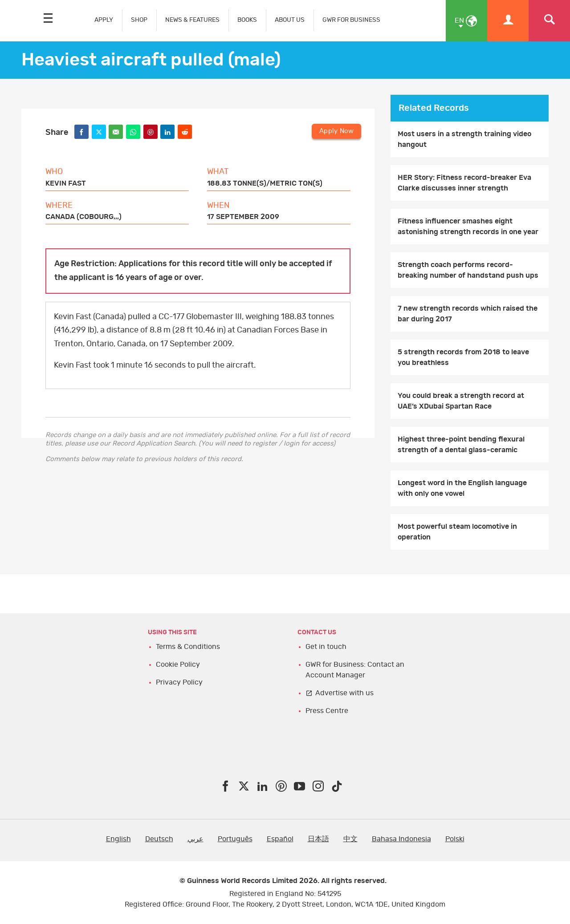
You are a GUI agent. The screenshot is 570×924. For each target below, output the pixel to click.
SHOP (139, 20)
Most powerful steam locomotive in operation (457, 532)
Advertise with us (344, 693)
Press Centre (327, 711)
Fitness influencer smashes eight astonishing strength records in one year (468, 227)
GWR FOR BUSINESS (351, 20)
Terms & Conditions (188, 647)
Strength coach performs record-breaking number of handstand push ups (468, 270)
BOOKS (247, 20)
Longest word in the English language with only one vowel (462, 488)
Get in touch (326, 647)
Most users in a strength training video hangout (464, 139)
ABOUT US (290, 20)
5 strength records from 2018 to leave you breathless (463, 357)
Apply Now (336, 131)
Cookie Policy (178, 665)
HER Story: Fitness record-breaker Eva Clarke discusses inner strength (464, 183)
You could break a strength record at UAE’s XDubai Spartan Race (461, 401)
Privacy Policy (179, 682)
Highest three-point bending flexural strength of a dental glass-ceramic (461, 445)
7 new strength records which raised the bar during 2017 (468, 314)
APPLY (104, 20)
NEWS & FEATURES (192, 20)
